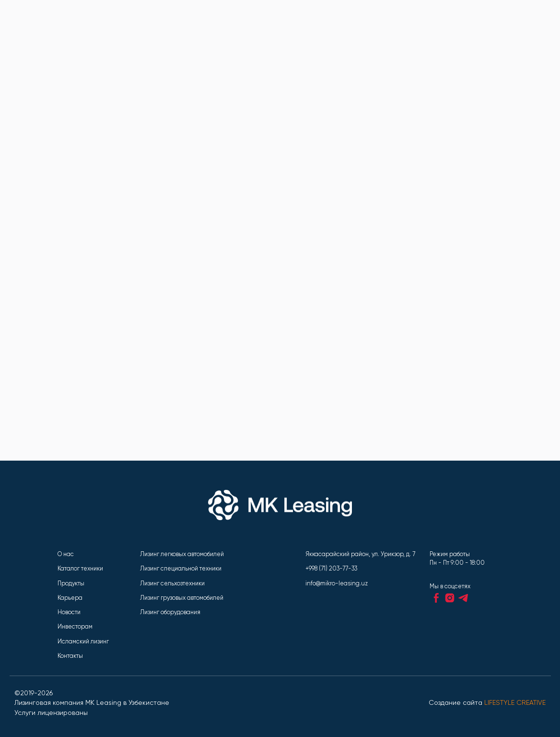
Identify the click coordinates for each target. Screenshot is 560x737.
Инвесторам (75, 626)
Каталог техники (80, 568)
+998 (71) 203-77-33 (331, 568)
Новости (69, 612)
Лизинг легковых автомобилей (182, 554)
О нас (66, 554)
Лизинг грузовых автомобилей (182, 598)
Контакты (70, 656)
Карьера (70, 598)
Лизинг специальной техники (181, 568)
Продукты (71, 583)
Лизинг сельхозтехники (172, 583)
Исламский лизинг (83, 641)
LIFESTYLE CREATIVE (515, 702)
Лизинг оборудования (170, 612)
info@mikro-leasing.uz (337, 583)
